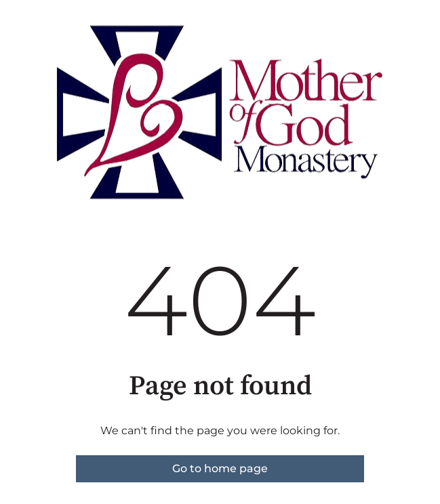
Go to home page (220, 468)
